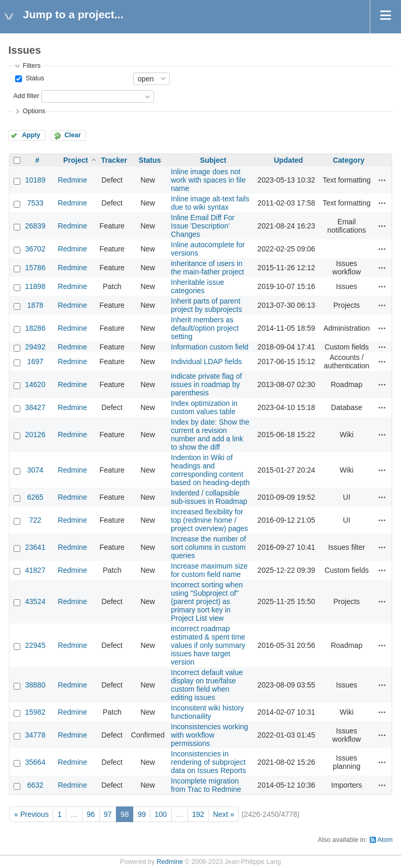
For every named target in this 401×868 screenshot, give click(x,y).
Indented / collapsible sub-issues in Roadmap (209, 497)
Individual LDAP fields (206, 361)
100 (161, 814)
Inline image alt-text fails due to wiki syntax (210, 203)
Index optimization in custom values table (204, 407)
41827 (35, 570)
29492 (35, 347)
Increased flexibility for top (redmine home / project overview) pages (209, 520)
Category (349, 160)
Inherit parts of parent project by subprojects (206, 305)
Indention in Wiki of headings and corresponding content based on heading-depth (210, 470)
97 (108, 814)
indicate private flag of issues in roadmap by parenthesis (206, 384)
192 (198, 814)
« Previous (31, 814)
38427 (35, 407)
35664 (35, 762)
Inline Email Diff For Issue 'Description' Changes (203, 226)
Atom (385, 840)
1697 (35, 361)
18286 (35, 328)
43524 (35, 601)
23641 (35, 547)
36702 (35, 249)
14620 (35, 384)
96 (91, 814)
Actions (382, 180)
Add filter (26, 96)
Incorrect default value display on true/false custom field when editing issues (207, 685)
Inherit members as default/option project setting (205, 328)
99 (142, 814)
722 (35, 520)
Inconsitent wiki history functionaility (207, 712)
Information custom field (210, 347)
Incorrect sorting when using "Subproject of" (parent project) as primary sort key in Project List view (207, 601)
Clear (73, 135)
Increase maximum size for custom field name (209, 570)
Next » (223, 814)
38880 (35, 685)
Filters (31, 66)
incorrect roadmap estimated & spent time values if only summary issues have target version (208, 645)
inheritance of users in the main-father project (207, 268)
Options (34, 111)
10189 (35, 180)
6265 (35, 497)
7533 (35, 203)
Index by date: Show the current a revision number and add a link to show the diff (210, 435)
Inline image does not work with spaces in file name (208, 180)
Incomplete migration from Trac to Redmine (206, 785)
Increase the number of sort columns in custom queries (208, 547)
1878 (35, 305)
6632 (35, 785)
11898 (35, 286)
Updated (288, 160)
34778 (35, 735)
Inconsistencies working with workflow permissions (209, 735)
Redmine (73, 180)
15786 (35, 268)
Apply (31, 135)
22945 (35, 645)
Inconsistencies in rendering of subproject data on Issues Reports (208, 762)
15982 (35, 712)
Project (75, 160)
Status (34, 78)
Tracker (114, 160)
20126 (35, 435)
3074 (35, 470)
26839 (35, 226)
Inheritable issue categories (197, 286)
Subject (213, 160)
